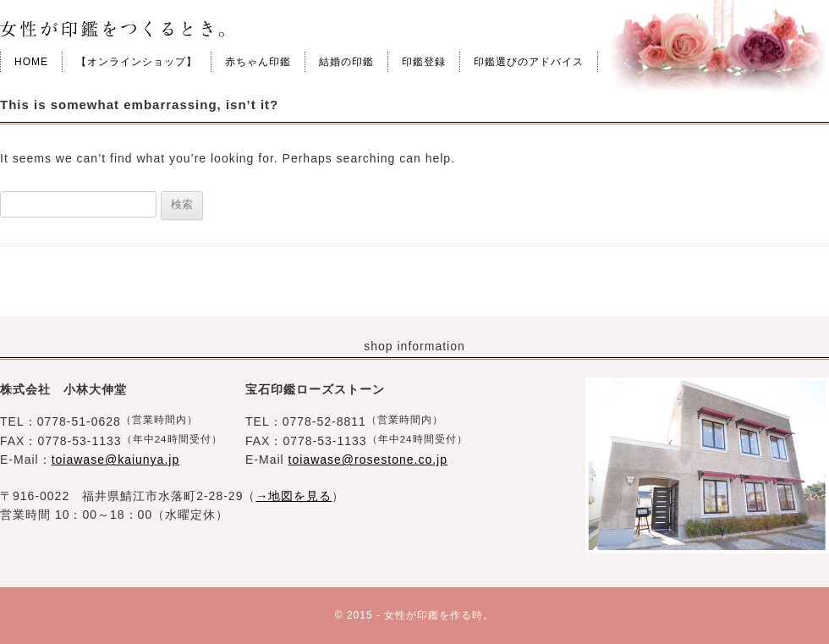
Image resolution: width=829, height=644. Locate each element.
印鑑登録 (424, 62)
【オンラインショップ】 (137, 62)
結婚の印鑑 (346, 62)
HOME (31, 62)
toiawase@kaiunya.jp (116, 460)
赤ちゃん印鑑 (258, 62)
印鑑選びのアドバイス (529, 62)
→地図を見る (294, 496)
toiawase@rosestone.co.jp (368, 460)
